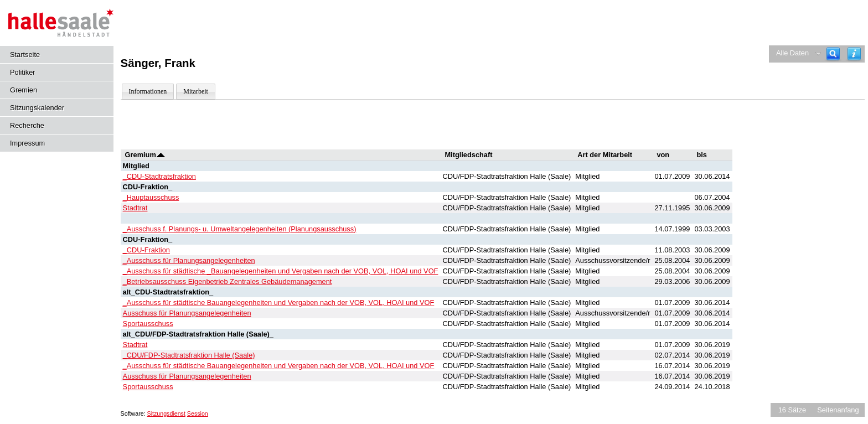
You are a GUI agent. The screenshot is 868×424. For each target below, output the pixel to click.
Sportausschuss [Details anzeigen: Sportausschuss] (148, 324)
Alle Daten (792, 53)
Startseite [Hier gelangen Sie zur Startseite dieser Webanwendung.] (25, 55)
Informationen (148, 91)
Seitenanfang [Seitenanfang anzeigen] (838, 410)
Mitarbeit (196, 91)
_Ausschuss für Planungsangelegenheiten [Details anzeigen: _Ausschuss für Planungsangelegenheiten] (189, 260)
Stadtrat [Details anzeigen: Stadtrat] (135, 208)
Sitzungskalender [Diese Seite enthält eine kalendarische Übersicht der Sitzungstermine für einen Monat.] (37, 108)
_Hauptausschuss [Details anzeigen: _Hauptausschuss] (151, 197)
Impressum (27, 143)
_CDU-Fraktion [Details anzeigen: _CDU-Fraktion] (146, 250)
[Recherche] (833, 54)
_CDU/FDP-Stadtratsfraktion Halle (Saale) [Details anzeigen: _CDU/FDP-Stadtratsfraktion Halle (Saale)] (189, 355)
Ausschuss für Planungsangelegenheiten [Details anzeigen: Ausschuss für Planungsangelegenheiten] (187, 313)
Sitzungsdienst (166, 413)
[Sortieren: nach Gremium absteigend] (161, 155)
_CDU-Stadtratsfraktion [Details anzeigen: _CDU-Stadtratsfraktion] (159, 176)
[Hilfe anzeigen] (854, 54)
